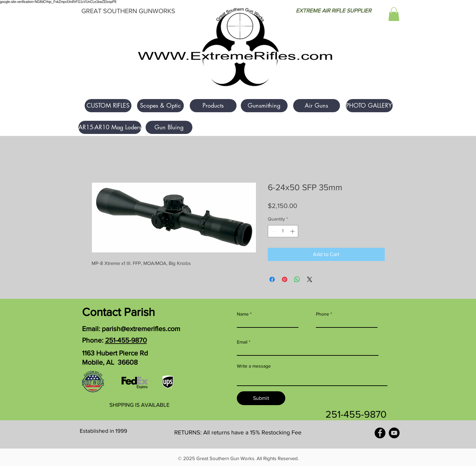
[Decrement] (273, 231)
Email (242, 342)
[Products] (213, 106)
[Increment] (293, 231)
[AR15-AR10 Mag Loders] (110, 127)
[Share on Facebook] (272, 279)
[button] (394, 14)
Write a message (254, 366)
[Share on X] (310, 279)
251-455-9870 (126, 340)
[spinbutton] (283, 231)
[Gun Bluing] (169, 127)
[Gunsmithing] (264, 106)
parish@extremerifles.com (141, 329)
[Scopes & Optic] (160, 106)
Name (243, 314)
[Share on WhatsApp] (297, 279)
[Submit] (261, 398)
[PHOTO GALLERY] (369, 106)
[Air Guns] (317, 106)
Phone (322, 314)
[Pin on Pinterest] (285, 279)
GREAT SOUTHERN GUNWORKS (128, 11)
